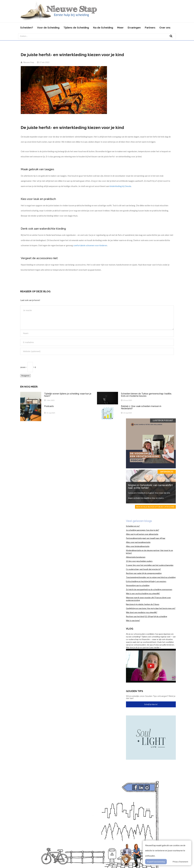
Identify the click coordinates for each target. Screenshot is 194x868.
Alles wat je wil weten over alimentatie (142, 534)
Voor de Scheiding (48, 28)
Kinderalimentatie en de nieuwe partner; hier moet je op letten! (149, 552)
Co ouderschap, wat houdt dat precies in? (143, 569)
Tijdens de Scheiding (76, 28)
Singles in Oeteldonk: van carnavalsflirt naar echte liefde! (150, 486)
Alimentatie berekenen (136, 557)
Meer (120, 28)
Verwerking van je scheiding (138, 585)
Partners (150, 28)
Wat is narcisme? (133, 620)
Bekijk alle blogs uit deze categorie (155, 507)
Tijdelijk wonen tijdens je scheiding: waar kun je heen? (68, 395)
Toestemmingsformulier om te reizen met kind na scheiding (151, 577)
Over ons (165, 28)
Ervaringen (134, 28)
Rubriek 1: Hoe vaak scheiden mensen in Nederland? (141, 407)
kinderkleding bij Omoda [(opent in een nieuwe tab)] (120, 186)
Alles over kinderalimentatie (138, 546)
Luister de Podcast (163, 420)
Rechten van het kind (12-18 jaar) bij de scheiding (147, 616)
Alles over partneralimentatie (138, 542)
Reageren (25, 376)
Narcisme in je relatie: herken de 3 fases (143, 604)
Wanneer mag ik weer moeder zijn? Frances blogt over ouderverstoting (148, 599)
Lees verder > (155, 647)
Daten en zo (167, 472)
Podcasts (49, 406)
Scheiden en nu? (133, 526)
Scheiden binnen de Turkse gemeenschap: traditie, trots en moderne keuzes (146, 395)
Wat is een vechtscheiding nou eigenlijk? (143, 593)
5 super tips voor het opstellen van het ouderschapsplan (150, 565)
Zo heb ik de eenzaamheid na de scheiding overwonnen (149, 589)
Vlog (130, 629)
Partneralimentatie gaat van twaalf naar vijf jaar (146, 538)
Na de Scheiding (103, 28)
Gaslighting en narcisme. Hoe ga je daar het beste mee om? (151, 608)
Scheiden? (27, 28)
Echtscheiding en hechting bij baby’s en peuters (146, 581)
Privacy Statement (180, 862)
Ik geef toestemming (156, 862)
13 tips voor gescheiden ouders (139, 561)
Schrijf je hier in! (151, 704)
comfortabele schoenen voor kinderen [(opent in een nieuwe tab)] (90, 245)
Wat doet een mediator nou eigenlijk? (142, 612)
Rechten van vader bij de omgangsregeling (144, 573)
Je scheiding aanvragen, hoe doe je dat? (143, 530)
